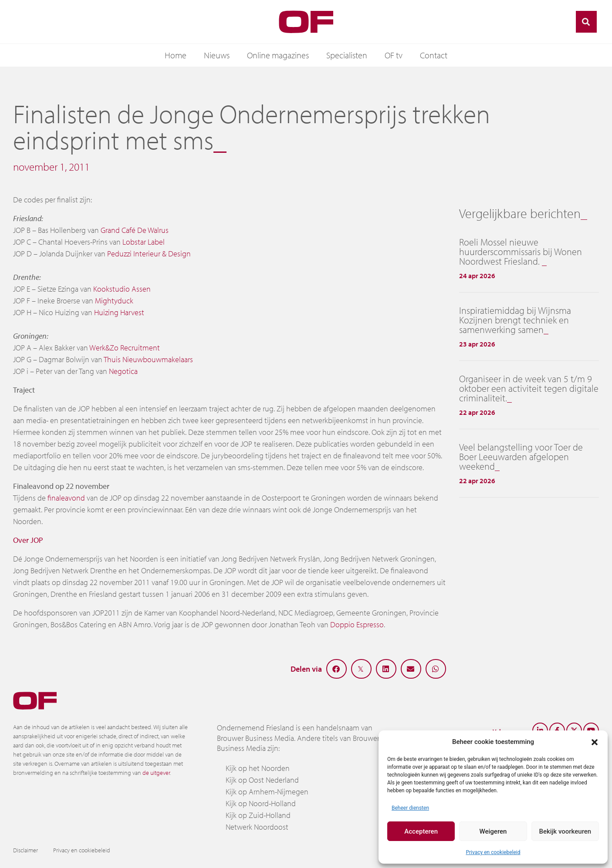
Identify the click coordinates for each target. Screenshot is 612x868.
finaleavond (66, 498)
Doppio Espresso (357, 624)
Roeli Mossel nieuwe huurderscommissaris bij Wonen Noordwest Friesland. (521, 252)
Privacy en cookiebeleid (493, 852)
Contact (434, 55)
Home (176, 55)
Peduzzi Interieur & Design (149, 254)
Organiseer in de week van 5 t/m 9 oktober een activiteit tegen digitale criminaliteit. (529, 388)
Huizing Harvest (119, 312)
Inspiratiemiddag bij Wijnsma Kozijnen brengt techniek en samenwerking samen (515, 320)
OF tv (394, 55)
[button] (595, 742)
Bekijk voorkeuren (565, 831)
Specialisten (347, 55)
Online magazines (278, 55)
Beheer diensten (410, 808)
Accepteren (421, 831)
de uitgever (156, 773)
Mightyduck (114, 301)
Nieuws (217, 55)
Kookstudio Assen (122, 289)
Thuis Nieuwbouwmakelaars (148, 359)
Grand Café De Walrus (135, 230)
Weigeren (493, 831)
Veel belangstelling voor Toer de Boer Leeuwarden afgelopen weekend (521, 457)
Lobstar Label (144, 242)
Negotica (123, 371)
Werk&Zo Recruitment (125, 348)
